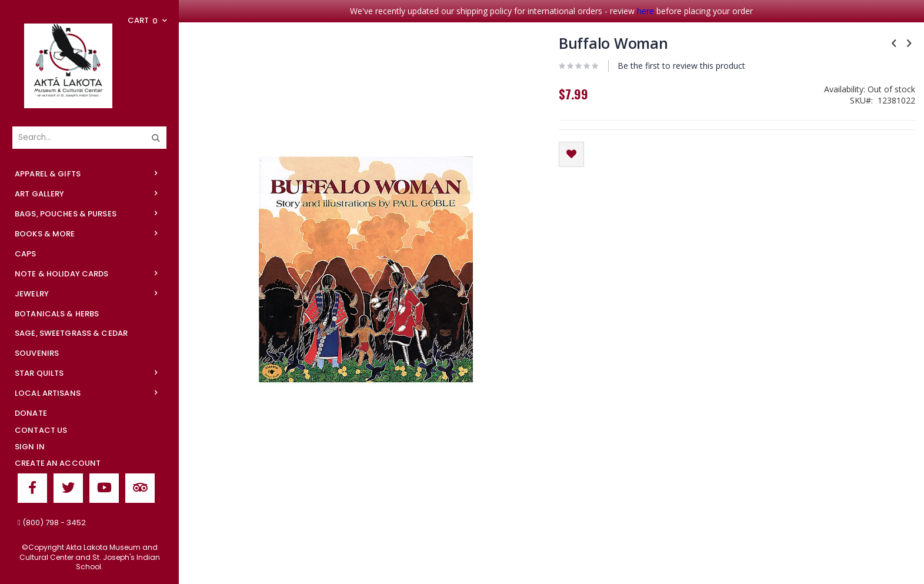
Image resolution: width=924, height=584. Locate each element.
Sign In (30, 447)
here (646, 11)
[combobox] (89, 138)
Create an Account (58, 463)
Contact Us (41, 430)
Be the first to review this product (681, 66)
